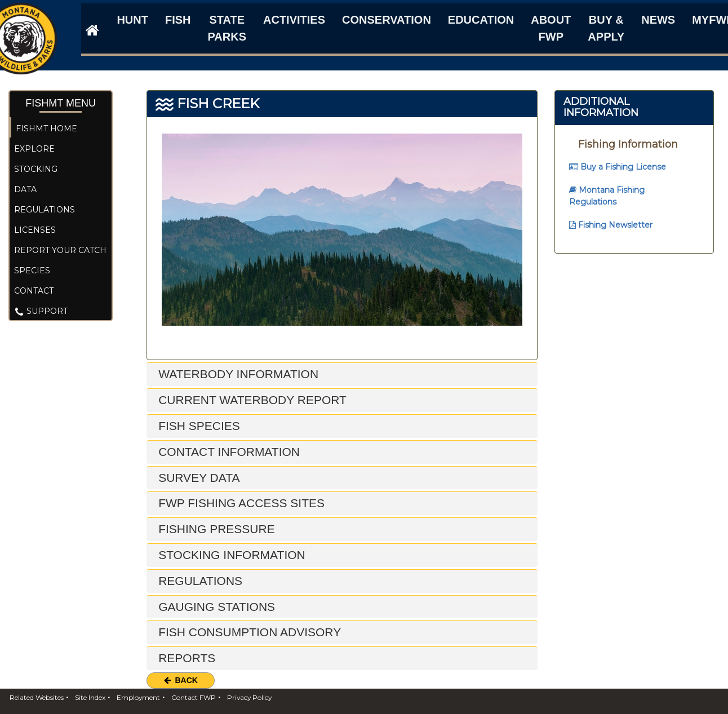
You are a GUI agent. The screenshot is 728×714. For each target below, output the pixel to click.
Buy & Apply (606, 28)
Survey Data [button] (197, 478)
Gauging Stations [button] (215, 607)
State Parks (227, 28)
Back (181, 680)
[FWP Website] (90, 30)
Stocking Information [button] (230, 555)
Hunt (132, 20)
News (658, 20)
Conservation (387, 20)
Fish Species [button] (197, 426)
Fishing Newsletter (611, 225)
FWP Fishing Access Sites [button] (240, 503)
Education (481, 20)
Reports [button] (185, 658)
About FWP (551, 28)
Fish (178, 20)
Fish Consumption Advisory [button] (248, 632)
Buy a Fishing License (618, 167)
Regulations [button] (199, 581)
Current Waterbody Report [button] (251, 400)
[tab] (342, 374)
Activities (294, 20)
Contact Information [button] (227, 452)
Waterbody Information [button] (237, 374)
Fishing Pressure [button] (215, 529)
